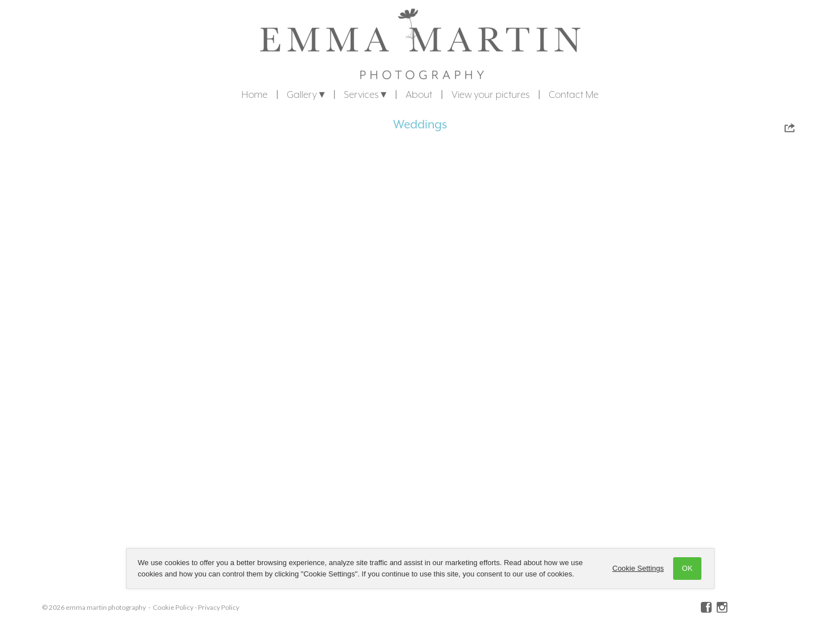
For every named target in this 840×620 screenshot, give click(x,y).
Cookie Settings (638, 568)
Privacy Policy (219, 607)
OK (688, 568)
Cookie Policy (173, 607)
